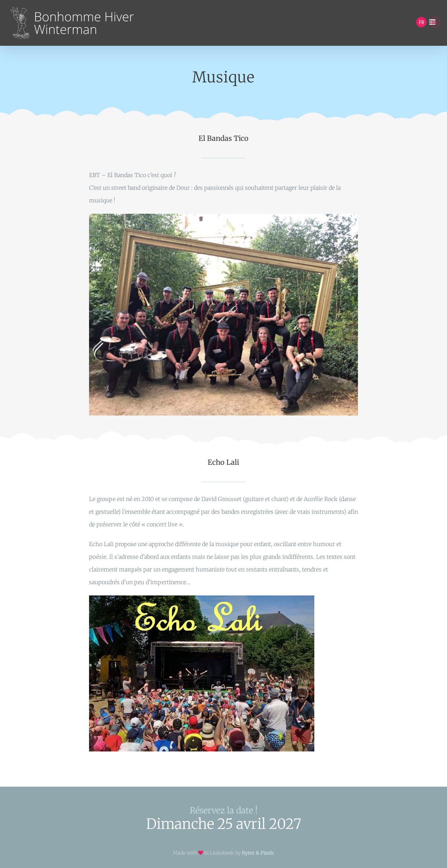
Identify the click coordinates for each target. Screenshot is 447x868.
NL (435, 23)
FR (421, 23)
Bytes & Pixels (258, 853)
